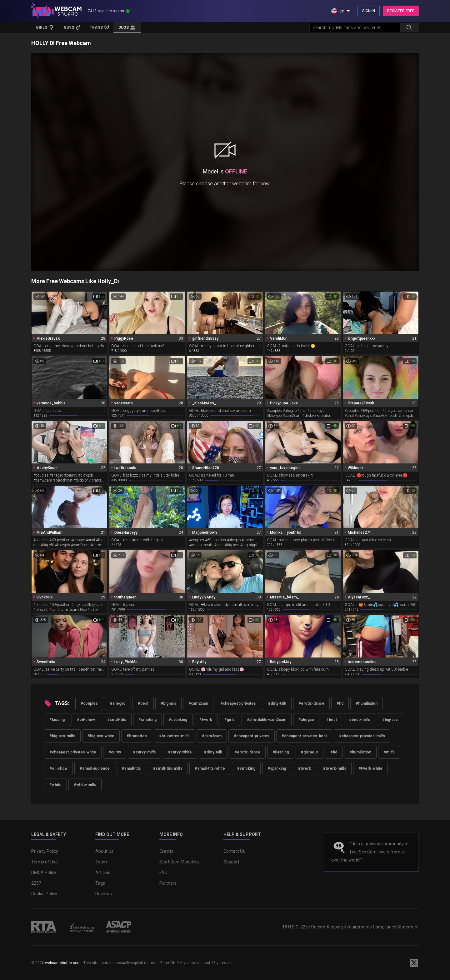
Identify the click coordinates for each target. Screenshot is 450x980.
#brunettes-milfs (174, 736)
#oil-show (86, 720)
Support (231, 862)
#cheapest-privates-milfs (362, 736)
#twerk (206, 720)
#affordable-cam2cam (267, 720)
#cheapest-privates (238, 703)
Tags (100, 883)
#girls (230, 720)
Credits (166, 851)
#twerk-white (370, 768)
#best (143, 703)
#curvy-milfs (145, 752)
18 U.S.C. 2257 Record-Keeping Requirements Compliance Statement (350, 927)
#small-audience (95, 768)
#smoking (147, 720)
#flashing (281, 752)
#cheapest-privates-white (73, 752)
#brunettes (137, 736)
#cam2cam (198, 703)
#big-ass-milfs (62, 736)
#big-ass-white (101, 736)
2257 (36, 883)
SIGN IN (369, 11)
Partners (168, 883)
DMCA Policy (44, 872)
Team (101, 862)
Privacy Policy (45, 851)
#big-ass (168, 703)
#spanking (178, 720)
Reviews (104, 894)
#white (55, 785)
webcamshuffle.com (63, 963)
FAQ (163, 872)
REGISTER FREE (401, 11)
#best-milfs (360, 720)
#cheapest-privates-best (304, 736)
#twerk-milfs (335, 768)
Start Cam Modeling (179, 862)
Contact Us (234, 851)
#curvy (115, 752)
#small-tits (117, 720)
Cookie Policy (44, 894)
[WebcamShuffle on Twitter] (414, 963)
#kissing (57, 720)
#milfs (389, 752)
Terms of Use (45, 862)
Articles (103, 872)
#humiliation (367, 703)
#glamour (310, 752)
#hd (340, 703)
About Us (104, 851)
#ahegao (118, 703)
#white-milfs (85, 785)
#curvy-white (180, 752)
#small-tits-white (210, 768)
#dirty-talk (277, 703)
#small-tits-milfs (168, 768)
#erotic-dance (311, 703)
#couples (89, 703)
